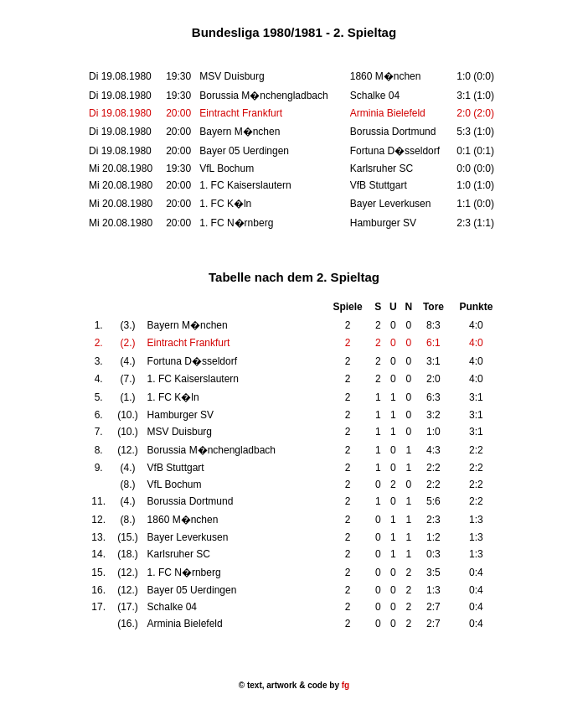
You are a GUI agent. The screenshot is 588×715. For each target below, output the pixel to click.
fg (344, 685)
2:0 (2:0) (475, 113)
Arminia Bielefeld (388, 113)
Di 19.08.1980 (120, 113)
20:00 (178, 113)
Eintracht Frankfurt (241, 113)
